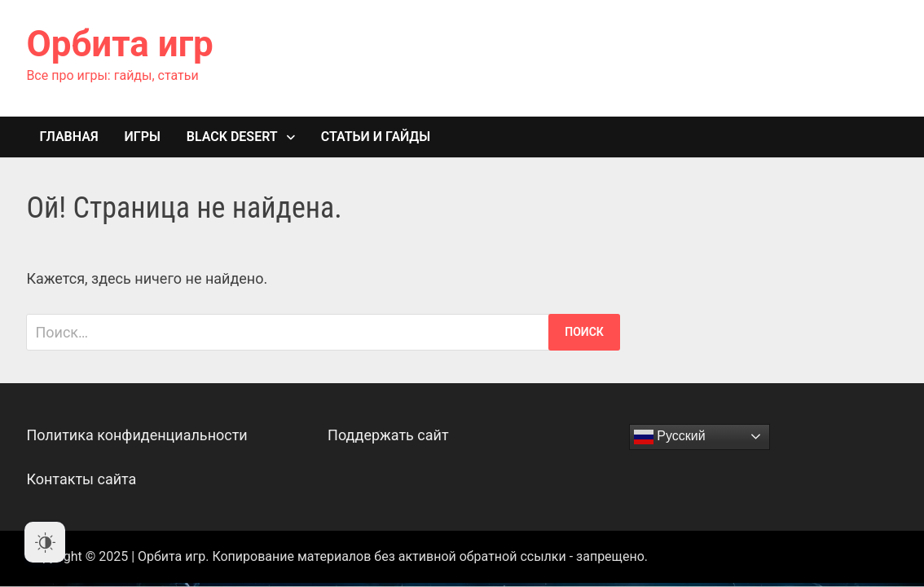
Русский (670, 437)
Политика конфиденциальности (136, 435)
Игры (143, 137)
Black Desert (232, 137)
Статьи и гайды (376, 137)
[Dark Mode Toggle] (45, 542)
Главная (68, 137)
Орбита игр (119, 44)
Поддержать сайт (388, 435)
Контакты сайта (81, 479)
